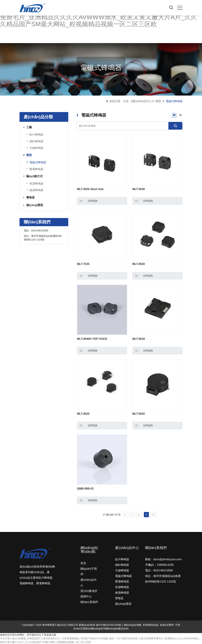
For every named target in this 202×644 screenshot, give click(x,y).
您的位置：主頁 (119, 101)
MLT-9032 (139, 414)
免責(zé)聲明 (167, 625)
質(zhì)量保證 (89, 591)
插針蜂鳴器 (122, 565)
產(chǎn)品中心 (142, 101)
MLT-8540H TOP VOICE (92, 339)
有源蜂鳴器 (122, 587)
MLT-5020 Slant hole (90, 189)
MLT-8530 (139, 264)
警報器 (119, 598)
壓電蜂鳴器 (122, 582)
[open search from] (171, 7)
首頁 (83, 563)
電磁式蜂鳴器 (123, 576)
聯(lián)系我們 (89, 602)
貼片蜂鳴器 (122, 559)
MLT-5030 (139, 189)
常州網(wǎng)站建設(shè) (115, 629)
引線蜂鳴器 (122, 570)
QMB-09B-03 (85, 489)
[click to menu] (180, 8)
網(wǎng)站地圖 (133, 625)
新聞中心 (86, 596)
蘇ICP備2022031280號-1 (110, 625)
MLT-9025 (83, 414)
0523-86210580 (40, 231)
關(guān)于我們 (89, 571)
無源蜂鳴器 (122, 593)
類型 (158, 101)
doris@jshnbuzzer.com (168, 559)
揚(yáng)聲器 (123, 604)
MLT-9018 (139, 339)
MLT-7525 (83, 264)
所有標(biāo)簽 (151, 625)
